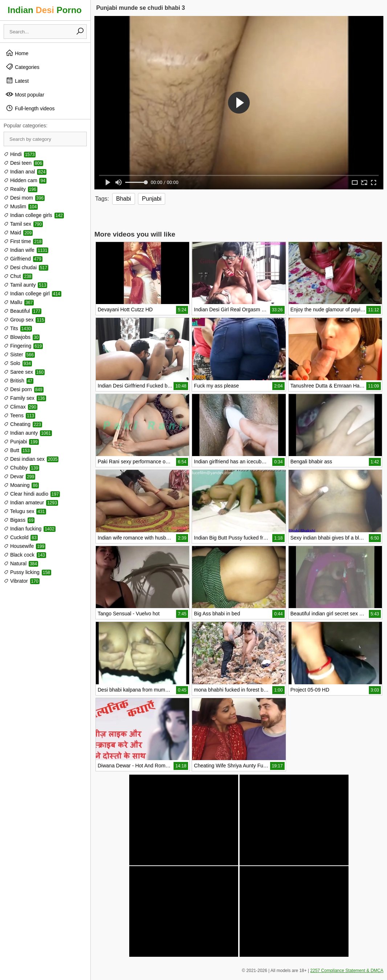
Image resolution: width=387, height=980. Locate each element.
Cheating (23, 424)
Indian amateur (31, 503)
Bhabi (124, 199)
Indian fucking (30, 529)
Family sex (25, 398)
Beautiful (23, 311)
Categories (23, 67)
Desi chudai (26, 267)
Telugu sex (25, 511)
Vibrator (22, 581)
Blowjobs (22, 337)
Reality (21, 189)
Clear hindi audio (32, 494)
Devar (19, 476)
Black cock (25, 555)
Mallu (19, 302)
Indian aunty (28, 433)
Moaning (21, 485)
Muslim (21, 206)
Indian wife (26, 250)
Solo (18, 363)
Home (17, 53)
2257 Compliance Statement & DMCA (347, 971)
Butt (17, 450)
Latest (17, 81)
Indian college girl (32, 294)
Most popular (25, 94)
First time (23, 241)
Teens (19, 415)
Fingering (23, 346)
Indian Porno (45, 10)
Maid (18, 233)
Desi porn (24, 389)
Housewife (25, 546)
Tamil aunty (25, 285)
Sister (19, 354)
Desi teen (23, 163)
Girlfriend (23, 259)
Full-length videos (30, 108)
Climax (21, 407)
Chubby (21, 468)
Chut (18, 276)
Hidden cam (25, 180)
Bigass (19, 520)
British (19, 381)
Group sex (24, 320)
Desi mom (24, 198)
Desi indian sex (31, 459)
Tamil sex (23, 224)
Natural (21, 563)
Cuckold (21, 537)
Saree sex (24, 372)
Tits (18, 328)
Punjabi (21, 442)
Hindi (20, 154)
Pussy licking (27, 572)
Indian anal (25, 172)
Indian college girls (34, 215)
